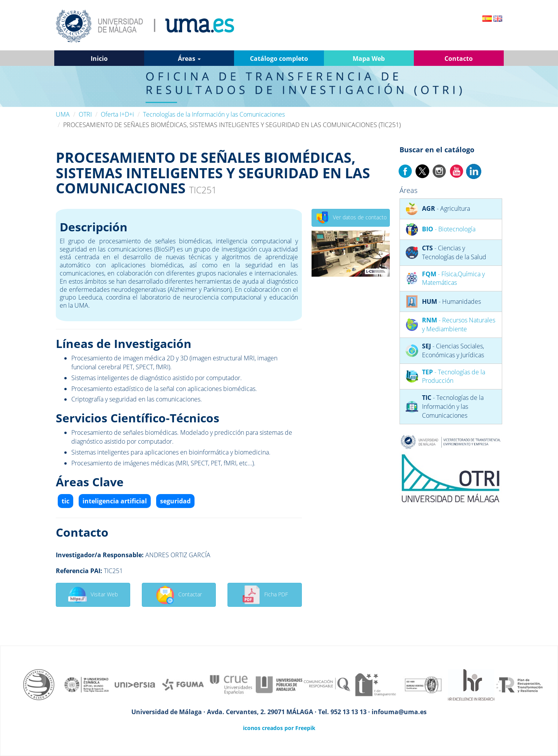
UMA (63, 114)
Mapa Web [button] (369, 59)
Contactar (179, 595)
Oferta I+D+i (117, 114)
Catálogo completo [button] (279, 59)
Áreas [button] (189, 59)
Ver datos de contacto (352, 218)
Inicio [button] (99, 59)
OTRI (85, 114)
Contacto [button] (459, 59)
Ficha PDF (265, 595)
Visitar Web (93, 595)
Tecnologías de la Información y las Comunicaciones (214, 114)
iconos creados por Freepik (279, 728)
